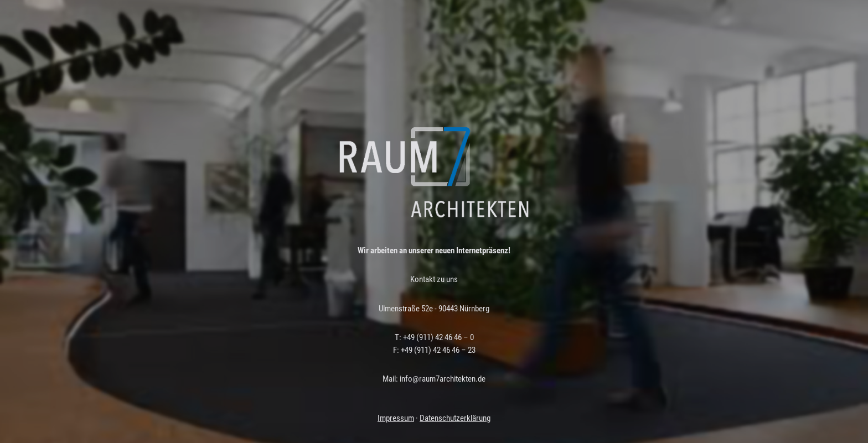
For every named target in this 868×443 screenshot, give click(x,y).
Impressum (396, 418)
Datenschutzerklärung (455, 418)
